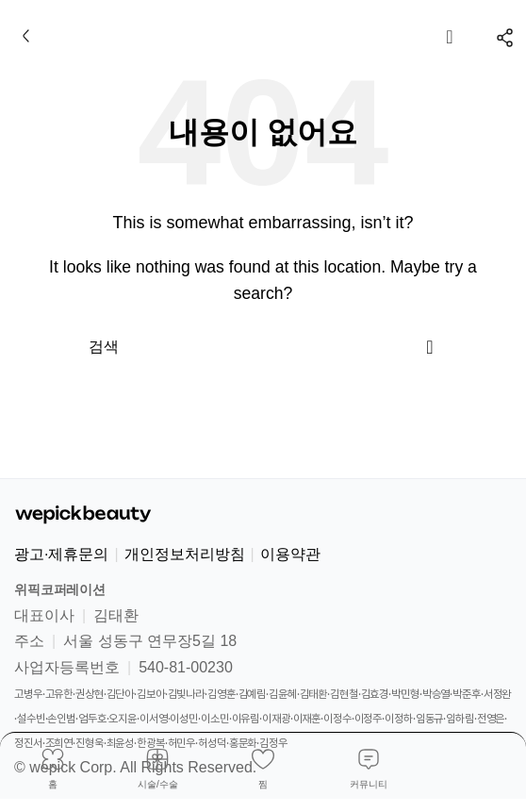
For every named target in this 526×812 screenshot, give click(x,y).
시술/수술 (158, 784)
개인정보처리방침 (185, 554)
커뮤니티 (369, 784)
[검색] (263, 347)
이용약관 (290, 554)
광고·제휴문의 (61, 554)
